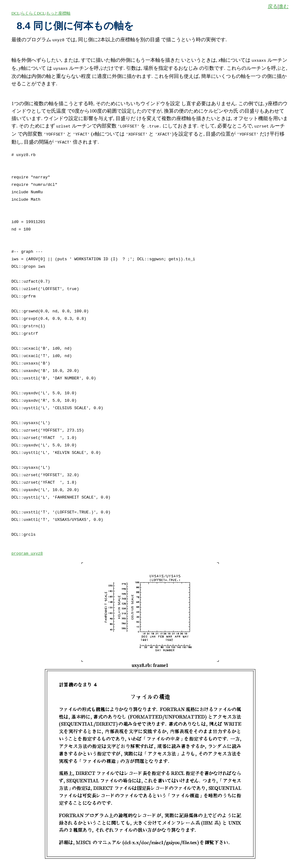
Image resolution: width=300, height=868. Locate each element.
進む (284, 6)
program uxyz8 (27, 550)
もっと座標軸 (58, 13)
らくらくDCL (33, 13)
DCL (16, 13)
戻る (273, 6)
